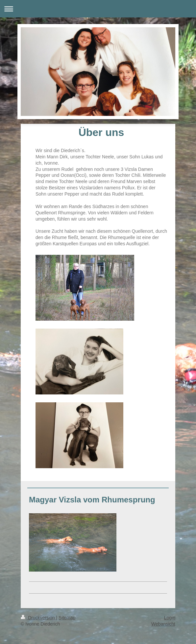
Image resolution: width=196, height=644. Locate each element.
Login (170, 618)
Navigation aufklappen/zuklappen (98, 9)
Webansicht (163, 624)
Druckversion (38, 618)
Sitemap (67, 618)
